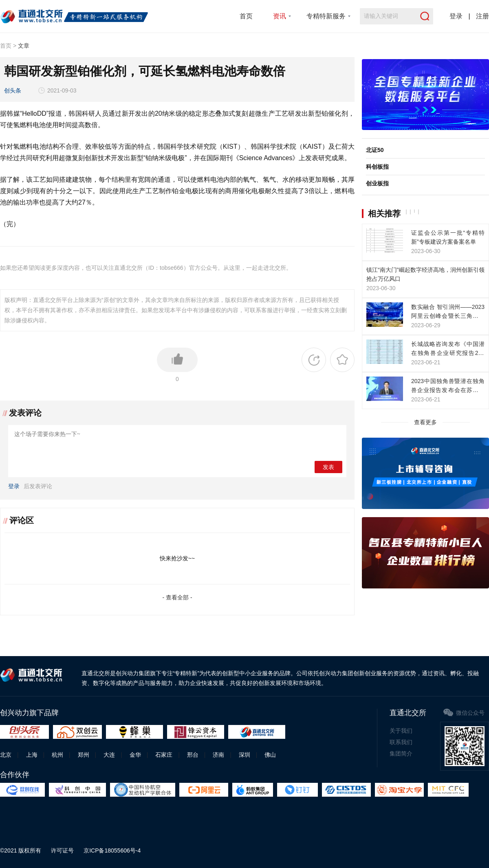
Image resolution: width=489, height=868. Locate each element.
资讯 (280, 16)
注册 (482, 16)
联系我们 (401, 742)
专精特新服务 (326, 16)
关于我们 (401, 731)
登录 (456, 16)
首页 (246, 16)
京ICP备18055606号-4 (112, 850)
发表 (328, 467)
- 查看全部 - (177, 597)
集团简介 (401, 753)
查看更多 (425, 422)
